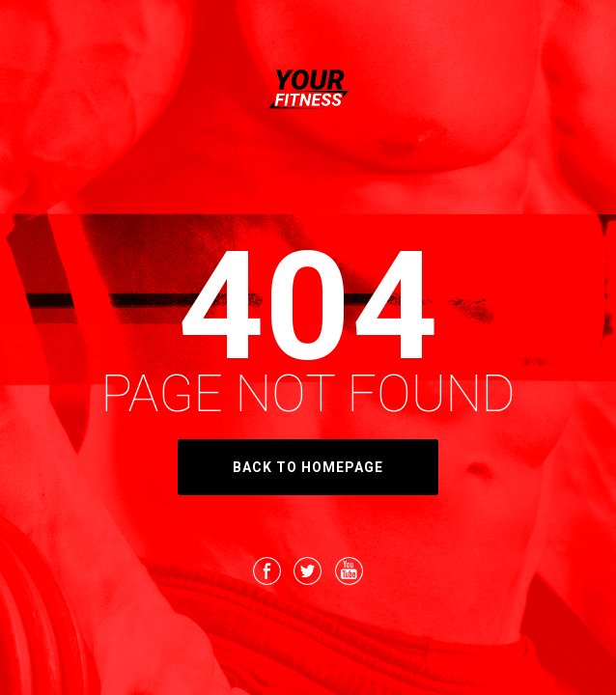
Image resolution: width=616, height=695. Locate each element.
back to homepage (308, 467)
